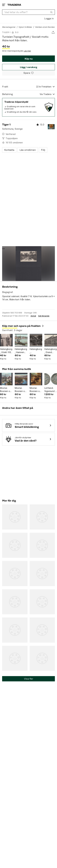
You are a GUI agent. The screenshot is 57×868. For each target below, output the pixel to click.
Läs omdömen (28, 150)
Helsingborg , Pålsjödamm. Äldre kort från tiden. (36, 351)
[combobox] (28, 12)
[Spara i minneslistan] (28, 73)
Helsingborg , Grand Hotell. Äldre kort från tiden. (51, 351)
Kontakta (9, 150)
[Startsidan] (14, 5)
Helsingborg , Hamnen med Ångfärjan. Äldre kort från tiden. (21, 351)
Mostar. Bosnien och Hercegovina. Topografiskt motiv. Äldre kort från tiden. (6, 390)
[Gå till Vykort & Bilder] (25, 27)
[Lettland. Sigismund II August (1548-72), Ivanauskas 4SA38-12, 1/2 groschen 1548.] (51, 379)
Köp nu (29, 59)
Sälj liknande (44, 316)
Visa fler (29, 679)
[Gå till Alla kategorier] (9, 27)
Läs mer (27, 51)
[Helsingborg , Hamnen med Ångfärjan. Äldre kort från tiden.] (21, 340)
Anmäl (33, 316)
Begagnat (8, 292)
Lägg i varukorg (28, 67)
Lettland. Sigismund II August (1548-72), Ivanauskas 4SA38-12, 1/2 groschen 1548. (50, 390)
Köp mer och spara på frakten (23, 326)
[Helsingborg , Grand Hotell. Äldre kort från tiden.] (51, 340)
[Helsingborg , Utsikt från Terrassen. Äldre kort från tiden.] (6, 340)
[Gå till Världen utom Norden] (45, 27)
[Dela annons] (53, 32)
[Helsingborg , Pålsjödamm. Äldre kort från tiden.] (36, 340)
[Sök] (51, 12)
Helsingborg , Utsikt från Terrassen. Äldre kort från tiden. (6, 351)
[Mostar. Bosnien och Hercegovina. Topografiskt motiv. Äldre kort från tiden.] (6, 379)
